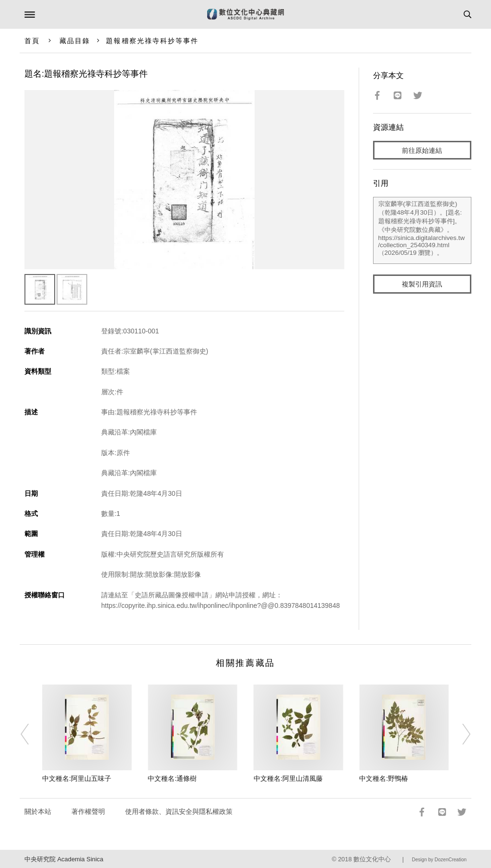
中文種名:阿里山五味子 (77, 778)
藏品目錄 (75, 41)
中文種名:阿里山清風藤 (288, 778)
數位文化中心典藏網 (245, 14)
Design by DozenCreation (439, 860)
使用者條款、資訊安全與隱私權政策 (179, 811)
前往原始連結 (422, 150)
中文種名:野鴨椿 (384, 778)
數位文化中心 (372, 859)
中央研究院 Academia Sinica (64, 859)
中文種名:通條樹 (172, 778)
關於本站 (38, 811)
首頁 (32, 41)
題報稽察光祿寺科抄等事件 (152, 41)
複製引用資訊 (422, 284)
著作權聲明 (88, 811)
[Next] (460, 734)
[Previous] (31, 734)
